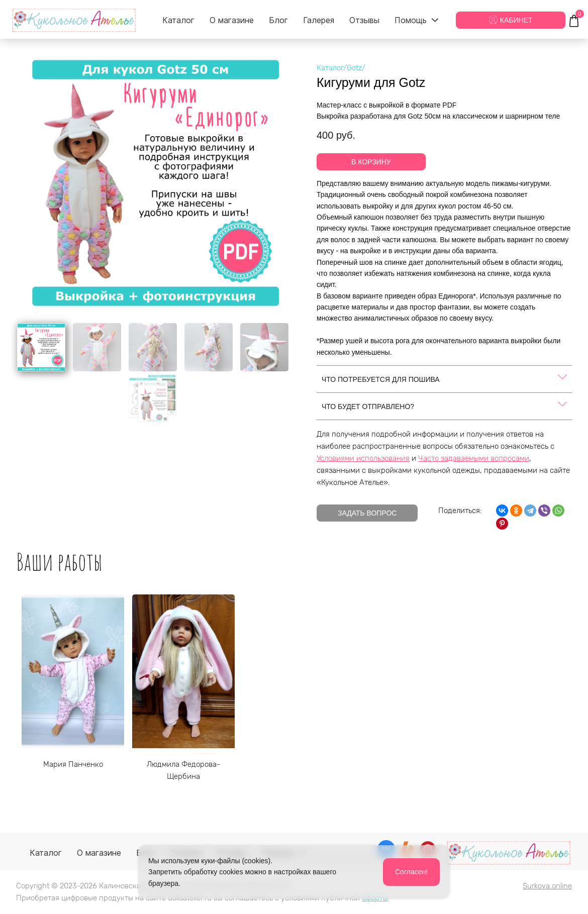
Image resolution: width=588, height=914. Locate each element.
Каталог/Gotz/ (341, 68)
